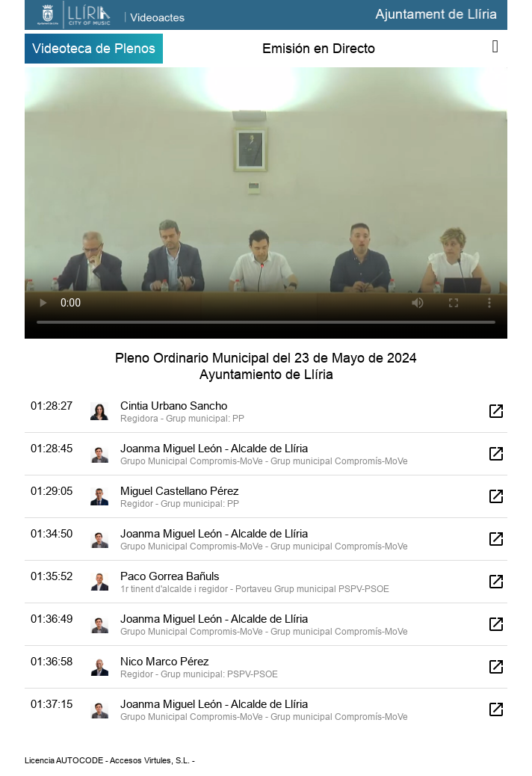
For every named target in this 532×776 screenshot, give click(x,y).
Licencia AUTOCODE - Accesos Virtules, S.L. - (110, 760)
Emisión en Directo (319, 48)
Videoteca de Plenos (94, 48)
